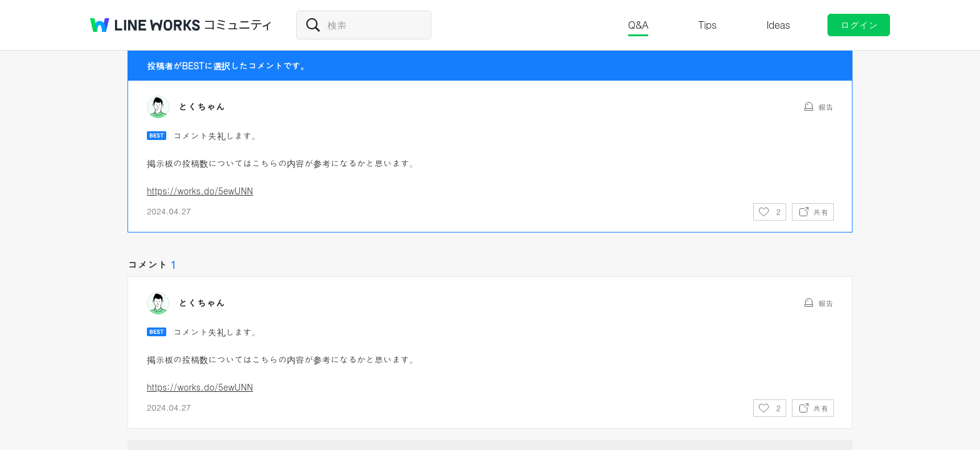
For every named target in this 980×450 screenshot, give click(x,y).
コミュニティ (238, 25)
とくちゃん (202, 107)
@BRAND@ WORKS (145, 25)
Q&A (638, 25)
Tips (707, 25)
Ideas (778, 25)
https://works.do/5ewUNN (200, 191)
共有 (821, 212)
